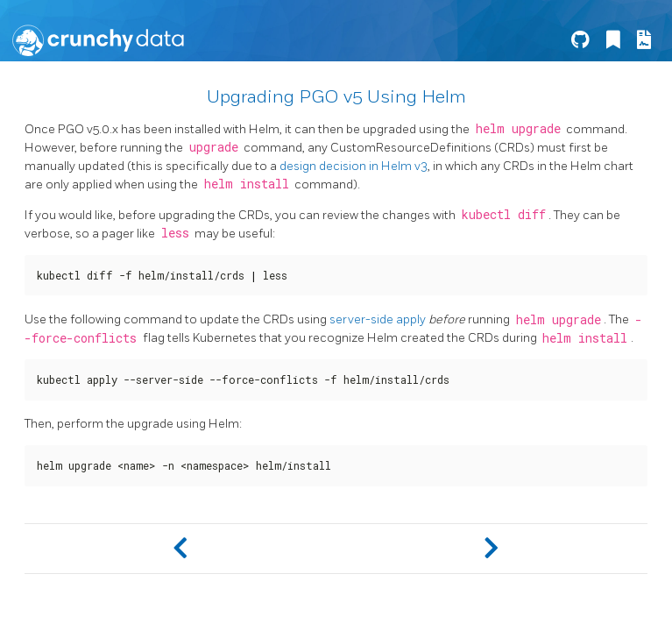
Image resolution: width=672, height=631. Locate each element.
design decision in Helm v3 (354, 166)
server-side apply (378, 319)
